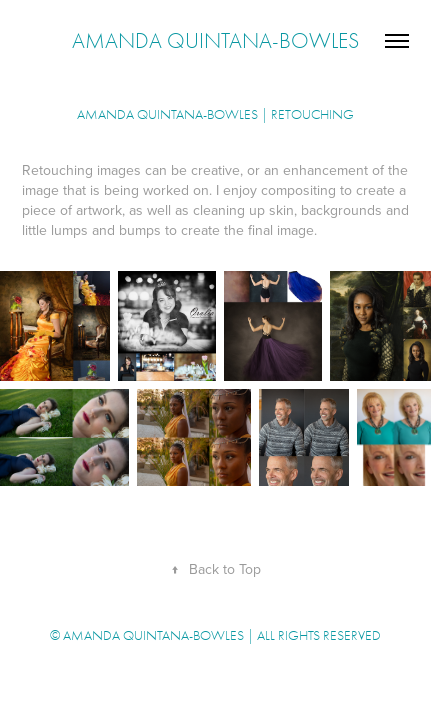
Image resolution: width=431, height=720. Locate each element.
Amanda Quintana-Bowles (215, 41)
